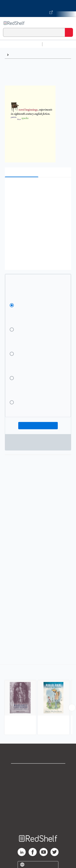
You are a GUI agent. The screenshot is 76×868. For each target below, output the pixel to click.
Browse (16, 55)
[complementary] (38, 700)
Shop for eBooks (38, 770)
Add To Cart (38, 426)
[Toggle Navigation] (69, 23)
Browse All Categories (21, 44)
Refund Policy (38, 806)
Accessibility (38, 814)
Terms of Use (38, 797)
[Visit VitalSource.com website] (38, 8)
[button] (37, 187)
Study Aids (55, 44)
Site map (38, 823)
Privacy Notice (38, 788)
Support (38, 779)
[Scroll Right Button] (72, 708)
